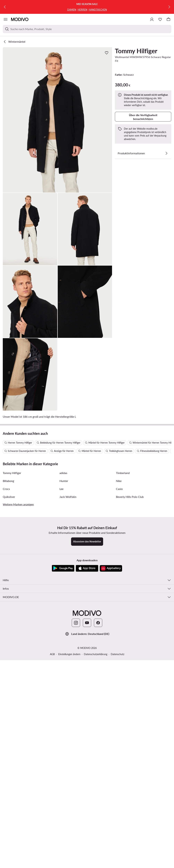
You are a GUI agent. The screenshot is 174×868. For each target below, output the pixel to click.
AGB (52, 818)
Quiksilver (9, 661)
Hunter (64, 645)
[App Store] (87, 733)
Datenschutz (118, 818)
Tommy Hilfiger (136, 51)
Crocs (6, 653)
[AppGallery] (111, 733)
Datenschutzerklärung (96, 818)
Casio (119, 653)
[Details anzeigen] (166, 153)
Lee (61, 653)
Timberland (123, 637)
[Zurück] (5, 7)
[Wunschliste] (160, 19)
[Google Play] (63, 733)
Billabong (8, 645)
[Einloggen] (152, 19)
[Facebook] (98, 787)
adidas (63, 637)
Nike (119, 645)
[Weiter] (169, 7)
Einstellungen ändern (69, 818)
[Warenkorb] (168, 19)
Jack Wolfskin (68, 661)
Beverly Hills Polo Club (130, 661)
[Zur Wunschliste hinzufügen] (107, 53)
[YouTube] (87, 787)
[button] (57, 120)
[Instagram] (76, 787)
